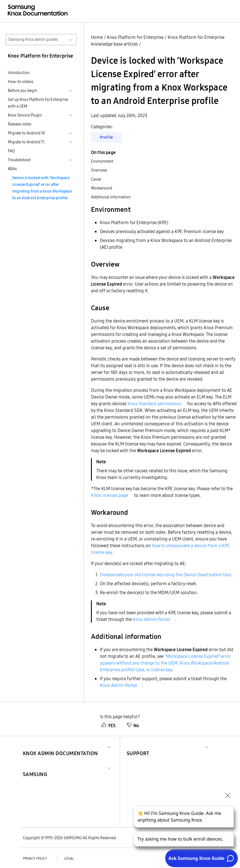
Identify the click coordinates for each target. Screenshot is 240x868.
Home (97, 37)
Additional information (111, 197)
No (133, 725)
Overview (99, 170)
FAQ (11, 151)
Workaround (102, 188)
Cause (96, 179)
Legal (69, 858)
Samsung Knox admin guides (33, 39)
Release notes (20, 124)
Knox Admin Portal (151, 619)
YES (108, 725)
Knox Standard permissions (154, 404)
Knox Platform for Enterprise (135, 37)
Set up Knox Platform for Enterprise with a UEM (38, 103)
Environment (102, 161)
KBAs (12, 169)
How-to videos (21, 82)
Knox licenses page (110, 495)
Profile (106, 137)
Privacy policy (35, 858)
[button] (60, 747)
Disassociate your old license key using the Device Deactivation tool (165, 575)
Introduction (19, 73)
